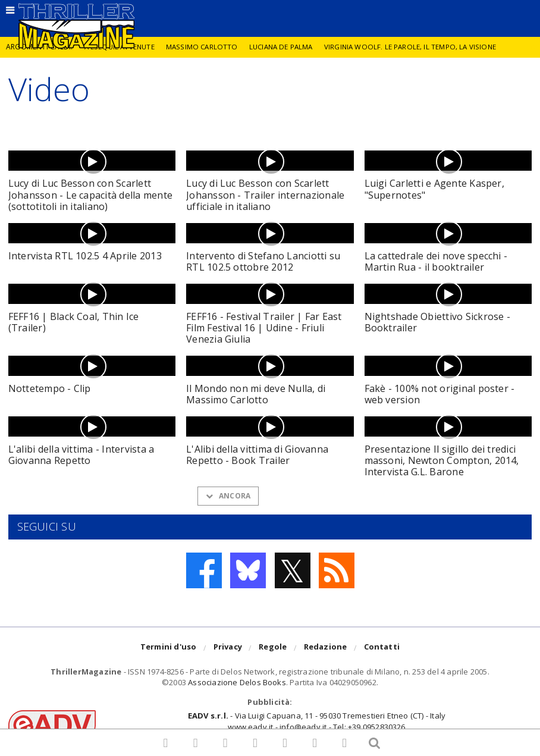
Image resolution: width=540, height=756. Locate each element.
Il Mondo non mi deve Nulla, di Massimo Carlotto (256, 394)
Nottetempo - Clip (50, 388)
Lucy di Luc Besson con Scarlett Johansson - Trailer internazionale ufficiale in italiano (265, 195)
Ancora (228, 496)
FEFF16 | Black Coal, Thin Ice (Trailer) (74, 322)
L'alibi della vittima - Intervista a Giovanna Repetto (81, 455)
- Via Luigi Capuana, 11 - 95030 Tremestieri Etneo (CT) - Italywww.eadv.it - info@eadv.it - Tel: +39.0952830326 (317, 721)
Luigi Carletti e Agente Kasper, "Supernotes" (434, 189)
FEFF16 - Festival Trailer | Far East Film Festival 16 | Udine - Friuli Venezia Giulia (264, 328)
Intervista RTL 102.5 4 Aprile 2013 (85, 256)
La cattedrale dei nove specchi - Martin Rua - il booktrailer (436, 261)
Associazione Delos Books (237, 682)
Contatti (382, 648)
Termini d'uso (169, 648)
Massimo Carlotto (205, 47)
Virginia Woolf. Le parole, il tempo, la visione (418, 47)
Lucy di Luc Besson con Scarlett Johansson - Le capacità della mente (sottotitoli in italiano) (90, 195)
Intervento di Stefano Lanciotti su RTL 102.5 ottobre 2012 (263, 261)
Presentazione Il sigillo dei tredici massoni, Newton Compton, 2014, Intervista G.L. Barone (442, 460)
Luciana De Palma (286, 47)
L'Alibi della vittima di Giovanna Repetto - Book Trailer (257, 455)
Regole (273, 648)
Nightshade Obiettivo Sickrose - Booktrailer (437, 322)
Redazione (326, 648)
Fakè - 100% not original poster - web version (440, 394)
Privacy (228, 648)
